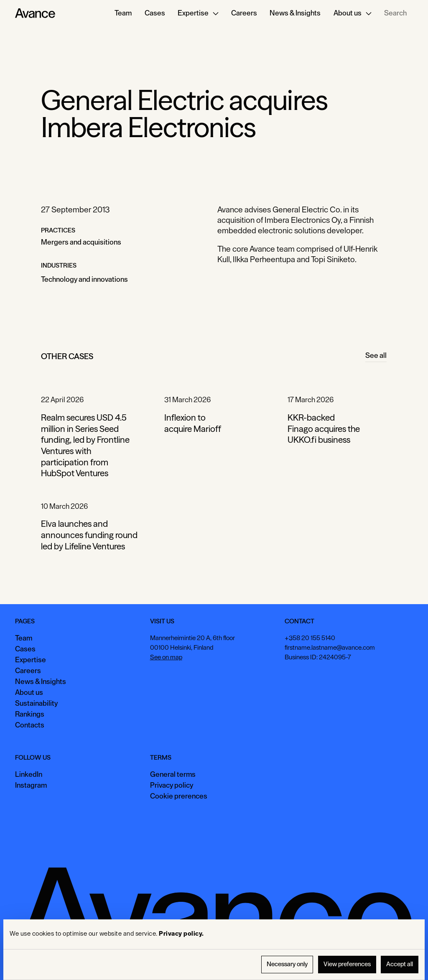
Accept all (400, 964)
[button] (198, 13)
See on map (166, 657)
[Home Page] (35, 13)
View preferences (347, 964)
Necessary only (287, 964)
